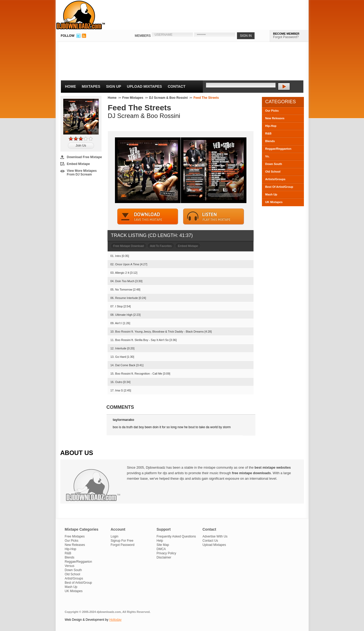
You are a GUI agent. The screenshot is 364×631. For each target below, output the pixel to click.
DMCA (161, 549)
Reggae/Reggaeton (278, 149)
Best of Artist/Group (78, 583)
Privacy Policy (167, 553)
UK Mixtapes (274, 202)
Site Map (163, 545)
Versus (70, 566)
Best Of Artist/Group (279, 187)
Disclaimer (164, 557)
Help (160, 541)
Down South (274, 164)
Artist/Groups (74, 578)
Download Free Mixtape (85, 157)
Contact (176, 86)
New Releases (275, 118)
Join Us (81, 146)
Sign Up (114, 86)
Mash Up (271, 194)
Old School (273, 172)
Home (71, 86)
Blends (270, 141)
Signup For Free (122, 541)
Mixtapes (91, 86)
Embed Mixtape (78, 164)
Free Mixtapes (133, 98)
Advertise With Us (215, 536)
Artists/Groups (275, 179)
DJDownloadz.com (81, 15)
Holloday (115, 620)
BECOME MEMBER (286, 34)
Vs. (268, 156)
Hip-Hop (271, 126)
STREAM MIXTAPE (214, 217)
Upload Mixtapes (145, 86)
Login (115, 536)
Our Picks (272, 111)
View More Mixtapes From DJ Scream (82, 173)
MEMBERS (143, 36)
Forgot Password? (286, 37)
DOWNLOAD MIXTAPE (148, 217)
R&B (268, 133)
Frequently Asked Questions (176, 536)
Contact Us (210, 541)
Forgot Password (123, 545)
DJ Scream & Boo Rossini (168, 98)
